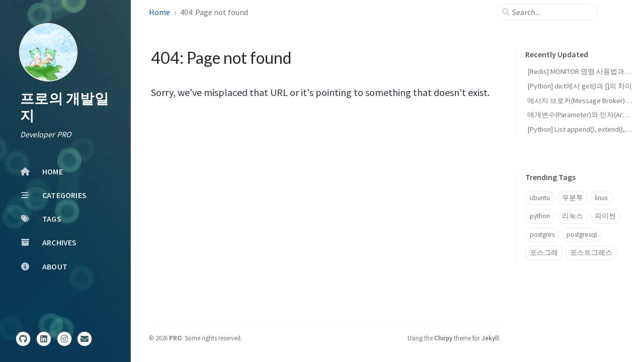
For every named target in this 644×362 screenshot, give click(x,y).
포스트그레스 (591, 253)
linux (601, 198)
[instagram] (64, 339)
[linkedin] (44, 339)
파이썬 (605, 216)
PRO (175, 338)
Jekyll (490, 338)
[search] (551, 12)
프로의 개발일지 (64, 107)
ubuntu (540, 198)
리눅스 (573, 216)
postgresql (582, 235)
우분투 (573, 198)
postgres (542, 235)
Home (159, 12)
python (540, 216)
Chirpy (443, 338)
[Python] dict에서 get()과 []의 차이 (580, 86)
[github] (23, 339)
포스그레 (544, 253)
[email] (85, 339)
